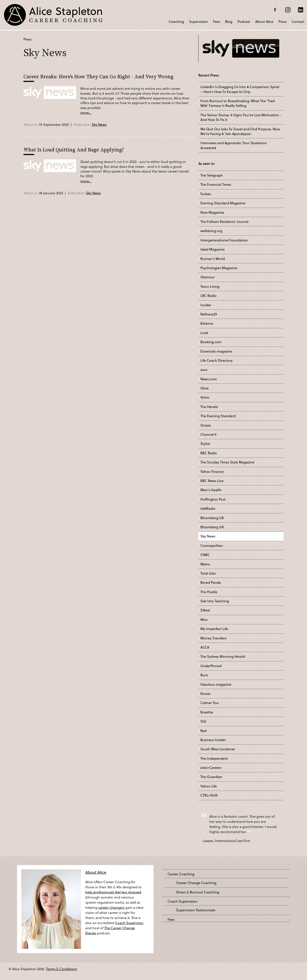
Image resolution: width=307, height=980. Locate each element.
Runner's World (213, 259)
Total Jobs (208, 573)
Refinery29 (209, 314)
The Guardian (211, 777)
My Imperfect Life (214, 629)
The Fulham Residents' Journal (224, 222)
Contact (298, 21)
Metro (205, 564)
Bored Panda (211, 582)
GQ (203, 721)
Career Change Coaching (196, 883)
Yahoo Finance (212, 472)
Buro (204, 675)
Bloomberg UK (212, 518)
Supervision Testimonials (196, 910)
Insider (206, 305)
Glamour (208, 277)
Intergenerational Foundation (224, 240)
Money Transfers (213, 638)
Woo (204, 620)
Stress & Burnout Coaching (198, 892)
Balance (207, 323)
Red (203, 731)
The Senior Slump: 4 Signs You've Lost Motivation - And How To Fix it (241, 117)
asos (204, 370)
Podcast (244, 21)
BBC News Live (212, 481)
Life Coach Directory (216, 360)
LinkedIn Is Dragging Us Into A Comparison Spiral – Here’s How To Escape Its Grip (240, 89)
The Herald (209, 407)
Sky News (99, 124)
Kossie (205, 694)
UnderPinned (211, 666)
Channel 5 (208, 434)
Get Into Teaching (215, 601)
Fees (216, 21)
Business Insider (213, 740)
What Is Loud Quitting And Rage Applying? (74, 150)
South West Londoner (218, 749)
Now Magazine (212, 212)
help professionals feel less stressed (113, 892)
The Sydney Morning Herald (223, 656)
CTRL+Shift (209, 795)
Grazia (206, 425)
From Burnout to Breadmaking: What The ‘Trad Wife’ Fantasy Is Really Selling (237, 103)
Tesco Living (210, 286)
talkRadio (208, 508)
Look (204, 333)
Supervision (198, 21)
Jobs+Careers (211, 768)
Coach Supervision (182, 901)
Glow (205, 388)
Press (282, 21)
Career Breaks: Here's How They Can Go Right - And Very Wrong (98, 76)
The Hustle (209, 592)
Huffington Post (213, 499)
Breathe (207, 712)
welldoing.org (211, 231)
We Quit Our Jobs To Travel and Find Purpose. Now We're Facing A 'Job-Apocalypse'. (240, 131)
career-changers (111, 907)
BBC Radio (209, 453)
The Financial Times (216, 184)
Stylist (205, 444)
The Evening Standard (218, 416)
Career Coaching (181, 874)
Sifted (205, 610)
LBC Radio (209, 296)
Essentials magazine (216, 351)
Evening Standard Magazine (223, 203)
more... (86, 113)
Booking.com (211, 342)
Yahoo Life (209, 786)
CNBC (205, 555)
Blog (229, 21)
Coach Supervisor (129, 923)
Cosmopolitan (212, 546)
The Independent (214, 758)
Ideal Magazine (213, 249)
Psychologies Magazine (219, 268)
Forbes (206, 194)
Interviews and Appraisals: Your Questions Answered (234, 145)
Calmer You (210, 703)
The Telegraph (212, 175)
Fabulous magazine (216, 684)
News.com (209, 379)
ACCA (205, 647)
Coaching (176, 21)
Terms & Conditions (62, 969)
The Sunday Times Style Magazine (227, 462)
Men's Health (211, 490)
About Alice (264, 21)
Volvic (205, 397)
